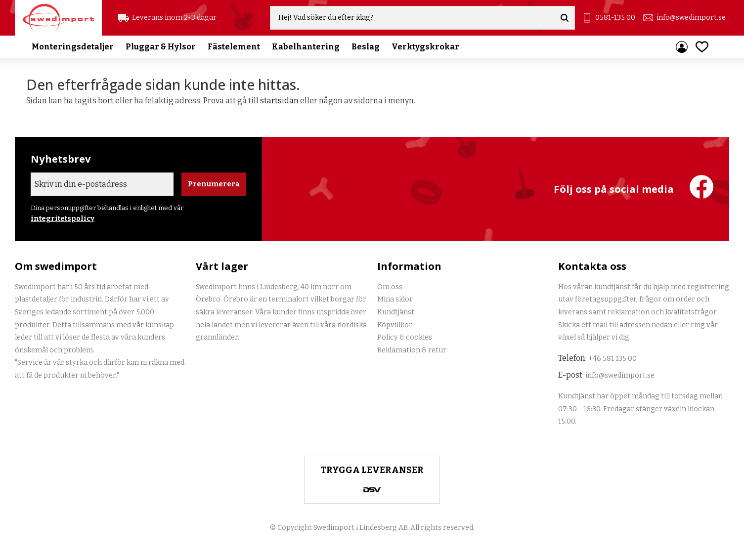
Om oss (390, 287)
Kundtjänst (396, 312)
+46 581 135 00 (613, 359)
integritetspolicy (63, 219)
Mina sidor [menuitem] (682, 47)
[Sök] (565, 18)
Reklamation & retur (412, 350)
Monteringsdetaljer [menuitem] (73, 47)
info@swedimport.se (691, 18)
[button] (702, 47)
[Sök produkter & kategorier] (413, 18)
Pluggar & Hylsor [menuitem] (161, 47)
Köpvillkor (395, 325)
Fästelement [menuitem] (234, 47)
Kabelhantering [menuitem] (306, 47)
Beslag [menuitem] (366, 47)
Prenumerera (214, 184)
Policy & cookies (405, 337)
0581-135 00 (615, 18)
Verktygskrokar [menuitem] (425, 47)
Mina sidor (395, 299)
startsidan (279, 101)
